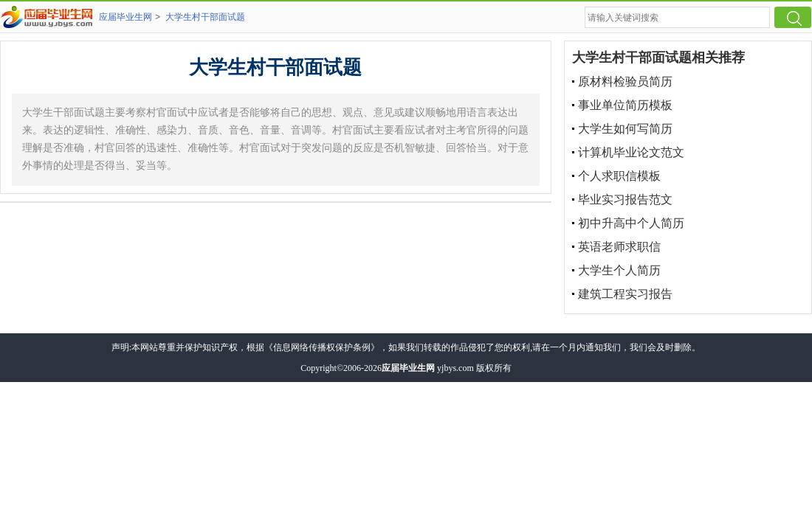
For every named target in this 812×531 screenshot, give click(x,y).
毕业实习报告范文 (625, 199)
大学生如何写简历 (625, 129)
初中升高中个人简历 (631, 223)
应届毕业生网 (125, 17)
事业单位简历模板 (625, 105)
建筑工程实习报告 (625, 294)
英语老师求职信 (619, 247)
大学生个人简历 (619, 270)
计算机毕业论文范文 (631, 152)
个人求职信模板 (619, 176)
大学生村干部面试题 (205, 17)
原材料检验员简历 (625, 81)
